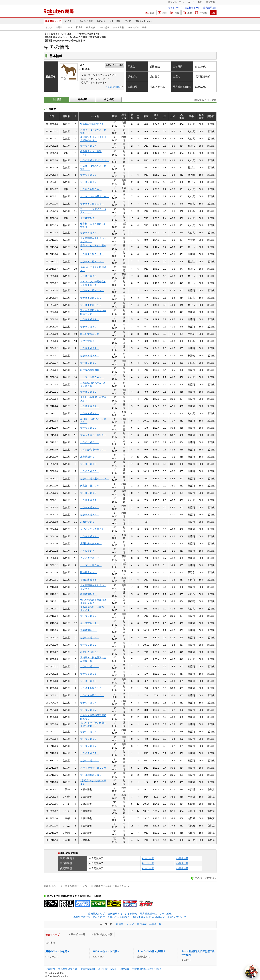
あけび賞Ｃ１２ (90, 623)
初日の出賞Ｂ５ (90, 580)
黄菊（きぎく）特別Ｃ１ (94, 435)
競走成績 (91, 27)
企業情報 (50, 969)
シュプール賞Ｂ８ (91, 565)
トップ (49, 27)
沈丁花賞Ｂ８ (89, 218)
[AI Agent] (251, 971)
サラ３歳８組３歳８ (92, 775)
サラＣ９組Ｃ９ (90, 753)
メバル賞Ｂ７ (89, 551)
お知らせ (101, 21)
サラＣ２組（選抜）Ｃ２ (94, 160)
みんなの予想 (86, 21)
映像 (144, 27)
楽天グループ (175, 2)
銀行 (200, 2)
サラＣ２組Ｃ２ (90, 182)
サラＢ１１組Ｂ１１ (92, 204)
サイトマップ (175, 8)
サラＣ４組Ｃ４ (90, 146)
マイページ (70, 21)
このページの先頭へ (206, 878)
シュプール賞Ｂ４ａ (92, 377)
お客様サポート (192, 8)
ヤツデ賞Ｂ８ (89, 341)
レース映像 (166, 914)
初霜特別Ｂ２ (89, 594)
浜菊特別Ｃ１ (89, 630)
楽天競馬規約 (88, 969)
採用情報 (124, 969)
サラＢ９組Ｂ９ (90, 276)
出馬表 (59, 27)
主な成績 (109, 99)
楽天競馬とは (210, 8)
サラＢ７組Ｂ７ (90, 233)
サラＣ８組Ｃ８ (90, 674)
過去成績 (83, 99)
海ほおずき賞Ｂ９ (91, 334)
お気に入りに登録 (115, 65)
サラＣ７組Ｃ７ (90, 175)
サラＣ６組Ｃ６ (90, 739)
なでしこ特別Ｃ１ (91, 652)
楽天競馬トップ (53, 21)
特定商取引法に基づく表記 (147, 969)
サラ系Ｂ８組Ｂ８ (91, 189)
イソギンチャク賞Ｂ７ (93, 529)
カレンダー (133, 27)
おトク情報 (115, 21)
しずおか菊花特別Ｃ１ (93, 450)
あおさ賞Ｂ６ (89, 522)
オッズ (69, 27)
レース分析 (104, 27)
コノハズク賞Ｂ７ (91, 558)
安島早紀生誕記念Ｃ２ (93, 124)
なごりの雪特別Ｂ (91, 370)
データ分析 (119, 27)
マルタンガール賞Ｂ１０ (94, 196)
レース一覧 (148, 858)
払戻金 (79, 27)
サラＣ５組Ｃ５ (90, 464)
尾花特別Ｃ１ (89, 457)
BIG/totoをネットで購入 (106, 951)
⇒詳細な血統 (112, 87)
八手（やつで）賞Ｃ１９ (94, 768)
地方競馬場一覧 (148, 914)
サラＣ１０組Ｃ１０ (92, 688)
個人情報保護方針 (68, 969)
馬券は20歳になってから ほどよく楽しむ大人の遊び (101, 917)
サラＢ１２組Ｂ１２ (92, 254)
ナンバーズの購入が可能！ (152, 951)
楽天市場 (210, 2)
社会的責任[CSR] (107, 969)
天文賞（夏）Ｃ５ (91, 486)
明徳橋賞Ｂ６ (89, 572)
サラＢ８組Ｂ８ (90, 356)
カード (191, 2)
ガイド (128, 21)
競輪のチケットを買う (57, 951)
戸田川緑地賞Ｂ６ (91, 543)
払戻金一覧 (182, 858)
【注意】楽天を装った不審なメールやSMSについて (159, 917)
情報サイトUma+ (143, 21)
